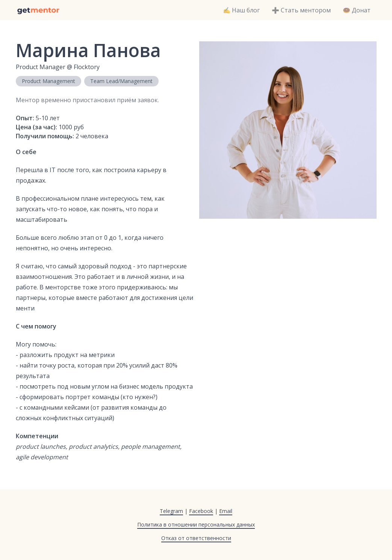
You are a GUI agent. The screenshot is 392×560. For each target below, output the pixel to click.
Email (226, 511)
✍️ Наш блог (241, 10)
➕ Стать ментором (301, 10)
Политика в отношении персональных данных (196, 524)
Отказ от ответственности (196, 538)
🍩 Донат (357, 10)
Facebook (201, 511)
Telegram (171, 511)
